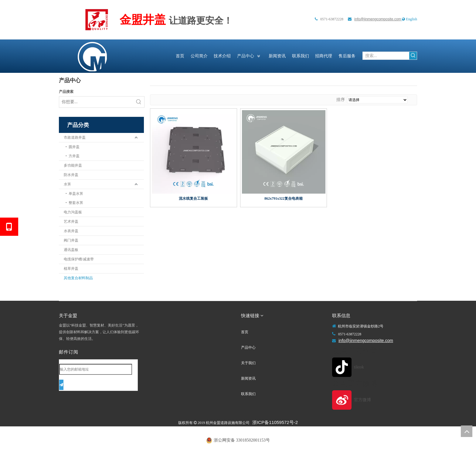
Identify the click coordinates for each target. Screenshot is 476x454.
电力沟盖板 (73, 212)
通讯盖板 (71, 250)
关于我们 (248, 363)
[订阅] (61, 385)
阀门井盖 (71, 240)
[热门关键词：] (413, 56)
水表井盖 (71, 231)
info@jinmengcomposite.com (378, 19)
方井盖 (74, 156)
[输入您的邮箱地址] (96, 369)
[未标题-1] (97, 20)
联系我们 (248, 394)
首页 (245, 332)
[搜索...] (386, 56)
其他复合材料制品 (78, 278)
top (467, 431)
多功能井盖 (73, 165)
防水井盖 (71, 175)
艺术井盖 (71, 222)
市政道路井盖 (75, 137)
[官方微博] (354, 400)
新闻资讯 (248, 378)
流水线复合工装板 (193, 199)
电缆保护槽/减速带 (79, 259)
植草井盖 (71, 269)
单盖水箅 (76, 194)
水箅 (67, 184)
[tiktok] (354, 367)
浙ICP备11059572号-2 (275, 422)
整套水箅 (76, 203)
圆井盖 (74, 147)
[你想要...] (96, 102)
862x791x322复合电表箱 (284, 199)
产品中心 (248, 347)
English (411, 19)
